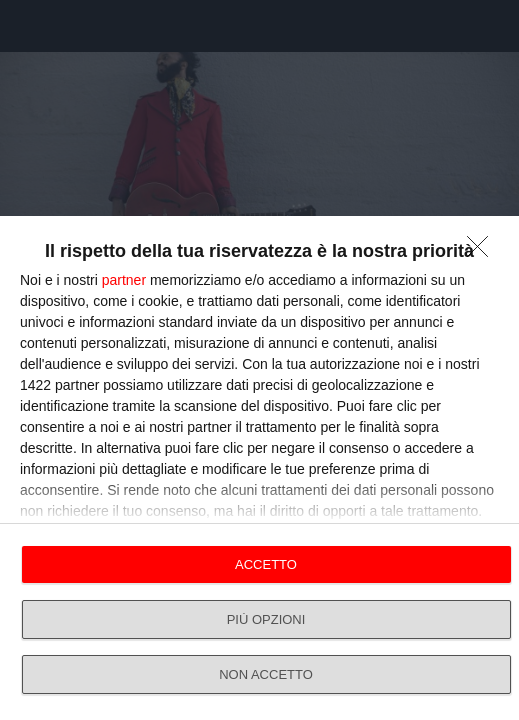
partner (124, 280)
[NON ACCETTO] (483, 252)
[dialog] (259, 468)
